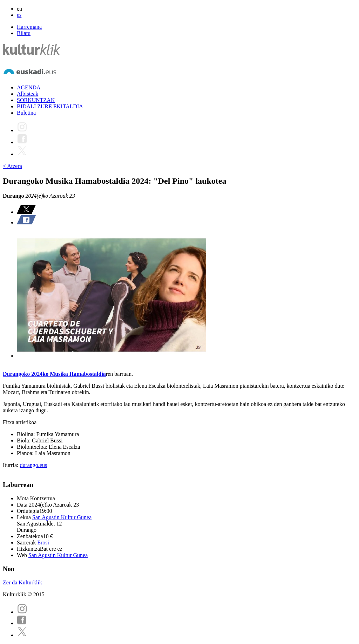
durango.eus (33, 465)
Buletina (26, 113)
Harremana (29, 27)
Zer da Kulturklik (22, 582)
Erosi (43, 543)
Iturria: (11, 465)
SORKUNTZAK (36, 100)
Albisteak (28, 94)
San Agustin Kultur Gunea (62, 517)
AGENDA (29, 87)
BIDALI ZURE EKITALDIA (50, 106)
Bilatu (24, 33)
